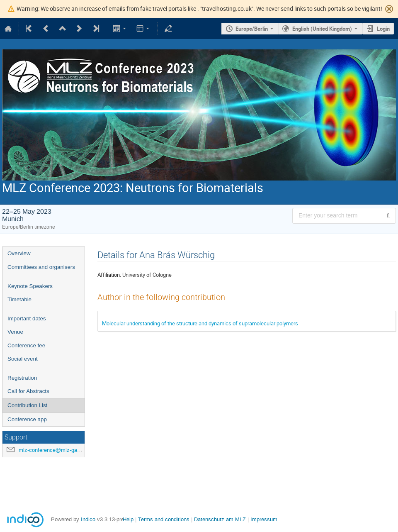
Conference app (27, 419)
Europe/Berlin (252, 29)
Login (383, 29)
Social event (23, 359)
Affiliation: (109, 275)
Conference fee (26, 345)
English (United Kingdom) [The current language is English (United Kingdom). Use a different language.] (322, 29)
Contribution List (27, 405)
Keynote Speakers (30, 286)
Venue (15, 332)
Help (128, 519)
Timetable (19, 299)
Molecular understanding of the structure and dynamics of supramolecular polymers (200, 323)
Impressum (264, 519)
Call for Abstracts (28, 391)
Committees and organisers (41, 267)
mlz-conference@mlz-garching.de (59, 450)
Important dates (27, 318)
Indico (88, 519)
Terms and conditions (164, 519)
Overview (19, 253)
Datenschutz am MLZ (220, 519)
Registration (22, 378)
